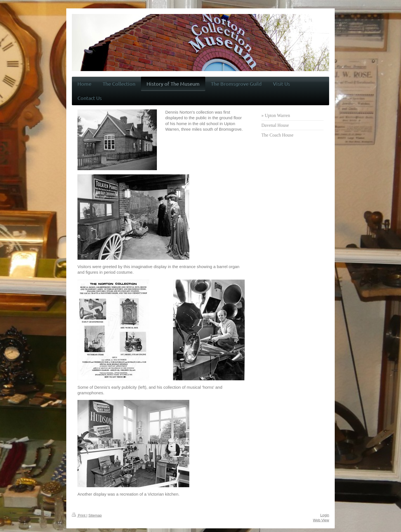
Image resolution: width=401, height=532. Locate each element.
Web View (321, 520)
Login (325, 515)
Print (79, 515)
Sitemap (95, 515)
